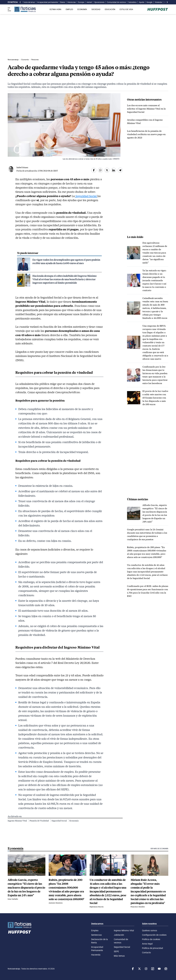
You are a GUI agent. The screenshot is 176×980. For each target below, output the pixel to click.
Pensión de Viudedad (39, 821)
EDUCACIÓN (110, 9)
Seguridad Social (86, 196)
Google (149, 2)
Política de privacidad (152, 948)
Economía (74, 821)
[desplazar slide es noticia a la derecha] (167, 2)
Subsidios (132, 2)
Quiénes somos (150, 930)
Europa (81, 2)
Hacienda (96, 955)
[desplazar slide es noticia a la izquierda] (20, 2)
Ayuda (141, 2)
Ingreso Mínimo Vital (17, 821)
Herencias (72, 2)
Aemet (89, 2)
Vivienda (158, 2)
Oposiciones (99, 2)
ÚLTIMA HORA (55, 9)
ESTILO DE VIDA (126, 9)
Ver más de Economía (159, 849)
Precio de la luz (29, 2)
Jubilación (119, 935)
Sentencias (96, 935)
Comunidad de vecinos (116, 2)
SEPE (116, 951)
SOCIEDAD (96, 9)
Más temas (119, 956)
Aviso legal (147, 944)
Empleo (95, 930)
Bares (63, 2)
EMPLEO (69, 9)
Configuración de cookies (154, 935)
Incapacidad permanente (48, 2)
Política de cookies (151, 939)
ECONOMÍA (82, 9)
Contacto (146, 952)
